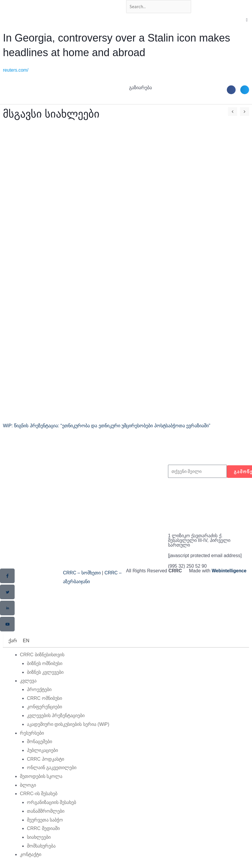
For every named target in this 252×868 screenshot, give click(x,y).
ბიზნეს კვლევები (45, 672)
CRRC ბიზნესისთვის (42, 655)
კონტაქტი (31, 855)
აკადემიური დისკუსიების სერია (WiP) (68, 724)
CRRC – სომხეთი (82, 573)
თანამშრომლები (46, 811)
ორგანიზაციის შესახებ (52, 803)
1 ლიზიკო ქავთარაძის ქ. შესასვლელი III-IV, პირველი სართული (199, 541)
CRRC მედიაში (43, 829)
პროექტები (39, 689)
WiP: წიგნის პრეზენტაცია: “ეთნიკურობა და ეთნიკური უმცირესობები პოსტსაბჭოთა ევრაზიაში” (107, 426)
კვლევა (28, 681)
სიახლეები (39, 837)
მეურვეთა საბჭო (45, 820)
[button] (231, 90)
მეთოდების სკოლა (41, 777)
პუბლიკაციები (42, 750)
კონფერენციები (44, 707)
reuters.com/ (16, 71)
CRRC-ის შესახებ (39, 794)
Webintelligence (229, 571)
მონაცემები (40, 742)
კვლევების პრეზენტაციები (56, 716)
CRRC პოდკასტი (46, 759)
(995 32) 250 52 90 (188, 567)
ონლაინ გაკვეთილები (52, 768)
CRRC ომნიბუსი (44, 698)
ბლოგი (28, 785)
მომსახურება (41, 846)
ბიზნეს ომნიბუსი (45, 663)
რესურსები (32, 733)
